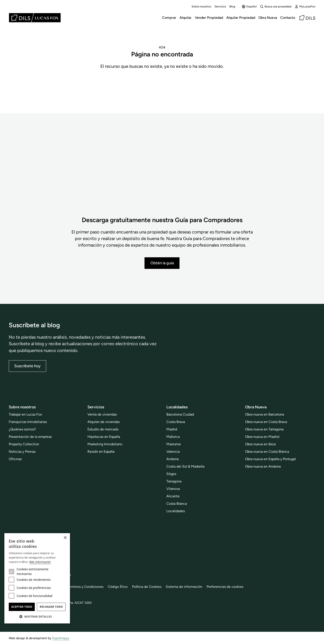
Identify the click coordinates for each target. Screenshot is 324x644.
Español (249, 7)
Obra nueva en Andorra (263, 466)
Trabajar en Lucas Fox (25, 414)
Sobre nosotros (201, 6)
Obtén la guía (162, 263)
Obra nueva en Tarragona (264, 429)
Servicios (220, 6)
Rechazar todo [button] (51, 607)
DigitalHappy (61, 638)
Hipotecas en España (104, 437)
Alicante (173, 496)
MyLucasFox (305, 7)
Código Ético (119, 586)
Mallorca (173, 437)
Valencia (173, 452)
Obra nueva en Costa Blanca (267, 452)
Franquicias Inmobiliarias (28, 422)
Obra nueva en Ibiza (260, 444)
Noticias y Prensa (22, 452)
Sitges (171, 474)
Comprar (169, 18)
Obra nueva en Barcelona (265, 414)
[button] (37, 616)
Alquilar (186, 18)
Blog (232, 6)
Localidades (176, 511)
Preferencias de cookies (228, 586)
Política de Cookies (149, 586)
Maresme (174, 444)
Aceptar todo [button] (22, 607)
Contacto (288, 18)
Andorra (172, 459)
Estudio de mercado (103, 429)
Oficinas (15, 459)
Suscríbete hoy (27, 366)
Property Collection (24, 444)
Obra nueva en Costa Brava (266, 422)
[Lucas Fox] (35, 18)
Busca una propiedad (276, 7)
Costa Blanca (177, 503)
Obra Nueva (268, 18)
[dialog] (37, 578)
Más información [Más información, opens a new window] (40, 562)
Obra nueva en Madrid (262, 437)
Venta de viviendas (102, 414)
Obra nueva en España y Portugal (270, 459)
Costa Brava (176, 422)
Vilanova (173, 488)
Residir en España (101, 452)
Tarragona (174, 481)
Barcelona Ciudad (180, 414)
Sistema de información (187, 586)
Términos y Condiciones (86, 586)
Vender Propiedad (209, 18)
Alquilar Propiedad (241, 18)
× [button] (65, 538)
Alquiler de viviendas (104, 422)
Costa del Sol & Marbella (185, 466)
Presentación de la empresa (30, 437)
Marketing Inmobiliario (105, 444)
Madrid (172, 429)
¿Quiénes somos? (22, 429)
